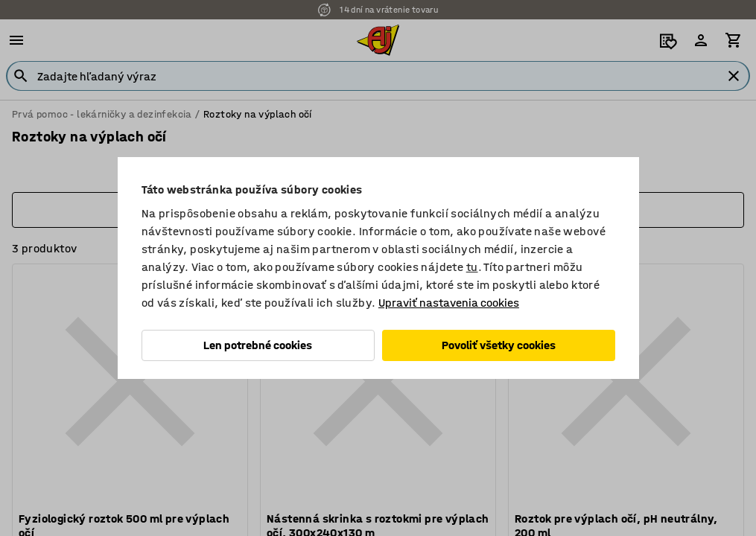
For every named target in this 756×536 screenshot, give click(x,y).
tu (472, 267)
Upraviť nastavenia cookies (449, 303)
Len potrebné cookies (258, 345)
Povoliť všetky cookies (499, 345)
